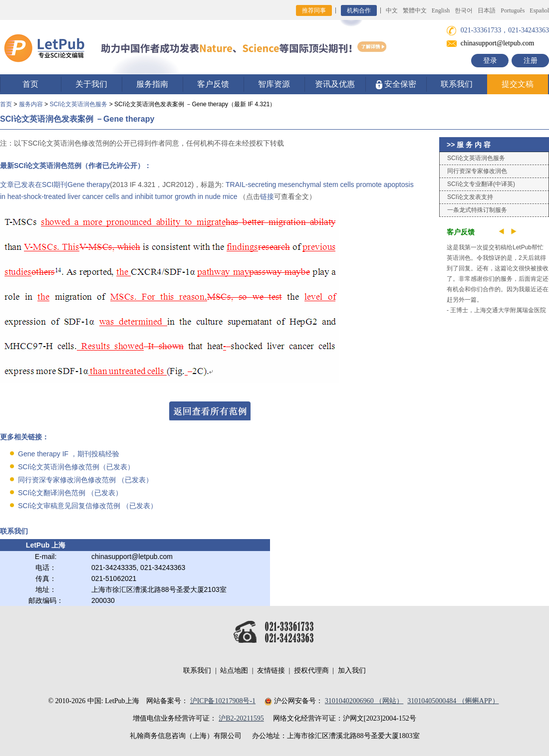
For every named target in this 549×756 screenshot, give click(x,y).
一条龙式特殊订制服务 (477, 210)
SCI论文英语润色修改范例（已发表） (76, 467)
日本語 (487, 10)
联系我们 (457, 84)
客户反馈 (213, 84)
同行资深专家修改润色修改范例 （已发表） (85, 480)
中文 (392, 10)
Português (513, 10)
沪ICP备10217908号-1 (223, 701)
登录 (490, 61)
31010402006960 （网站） (364, 701)
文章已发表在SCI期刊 (34, 185)
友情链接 (271, 670)
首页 (30, 84)
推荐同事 (314, 10)
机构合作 (359, 10)
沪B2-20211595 (241, 718)
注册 (531, 61)
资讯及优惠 (335, 84)
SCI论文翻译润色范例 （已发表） (70, 493)
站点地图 (234, 670)
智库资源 (274, 84)
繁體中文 (415, 10)
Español (539, 10)
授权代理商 (311, 670)
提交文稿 (518, 84)
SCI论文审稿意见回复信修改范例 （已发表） (88, 506)
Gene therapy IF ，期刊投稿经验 (69, 454)
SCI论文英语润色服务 (78, 104)
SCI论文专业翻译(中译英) (481, 184)
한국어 (464, 10)
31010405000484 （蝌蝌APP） (453, 701)
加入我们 (352, 670)
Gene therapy (89, 185)
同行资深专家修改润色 (477, 171)
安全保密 (396, 85)
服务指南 (152, 84)
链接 (267, 196)
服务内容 (31, 104)
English (441, 10)
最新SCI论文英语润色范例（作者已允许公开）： (76, 166)
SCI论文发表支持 (470, 197)
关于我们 (91, 84)
